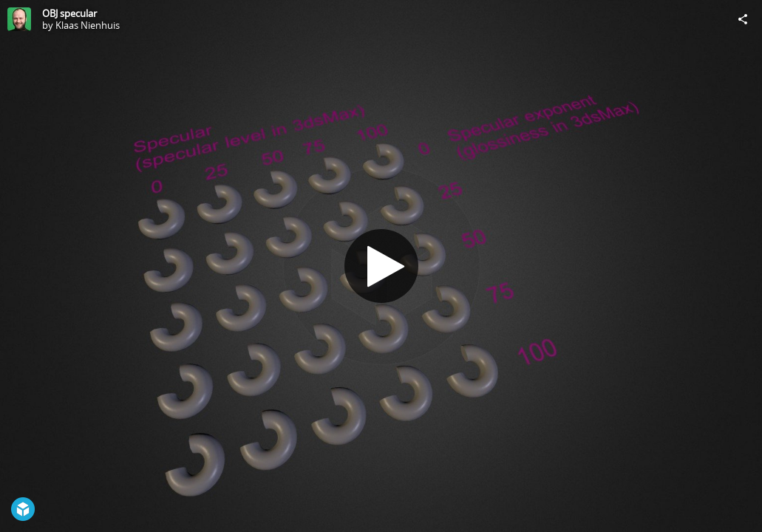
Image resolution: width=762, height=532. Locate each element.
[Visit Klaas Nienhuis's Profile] (19, 19)
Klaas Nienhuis (88, 25)
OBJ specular (69, 13)
